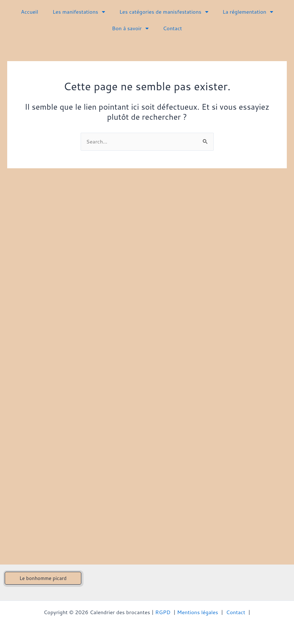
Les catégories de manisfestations (164, 12)
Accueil (30, 12)
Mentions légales (198, 612)
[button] (43, 578)
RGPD (163, 612)
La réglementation (248, 12)
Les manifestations (79, 12)
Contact (173, 28)
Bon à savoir (130, 29)
